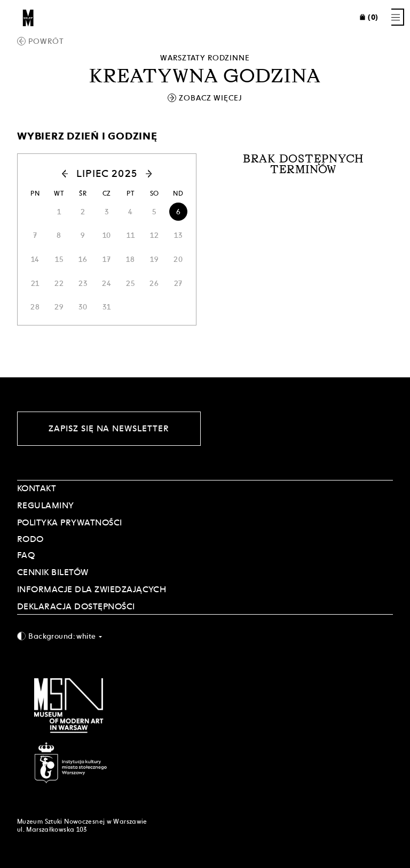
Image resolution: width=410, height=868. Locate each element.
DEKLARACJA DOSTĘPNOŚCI (76, 606)
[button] (47, 174)
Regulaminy (46, 505)
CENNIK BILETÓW (53, 572)
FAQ (26, 555)
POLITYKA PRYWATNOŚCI (70, 522)
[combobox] (205, 636)
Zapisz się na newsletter (109, 428)
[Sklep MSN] (28, 17)
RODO (30, 539)
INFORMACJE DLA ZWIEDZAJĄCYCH (92, 589)
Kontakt (37, 488)
